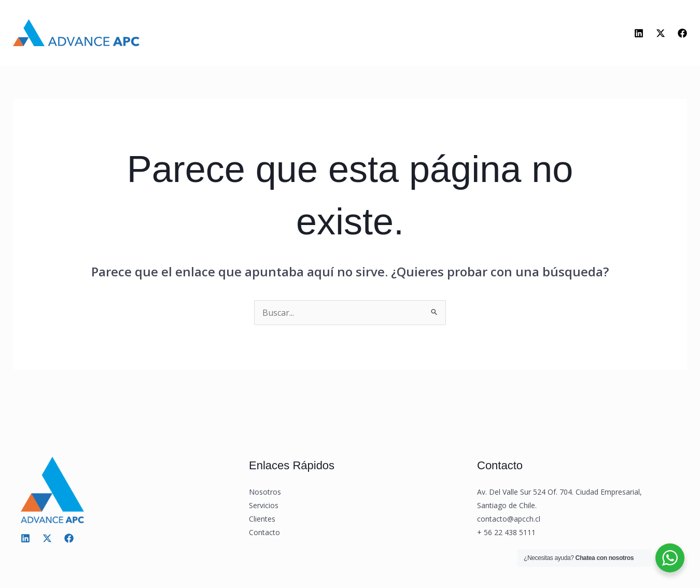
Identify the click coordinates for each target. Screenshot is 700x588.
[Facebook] (682, 33)
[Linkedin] (639, 33)
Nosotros (255, 35)
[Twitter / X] (47, 538)
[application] (343, 35)
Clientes (385, 35)
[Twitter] (661, 33)
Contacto (445, 35)
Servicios (322, 35)
